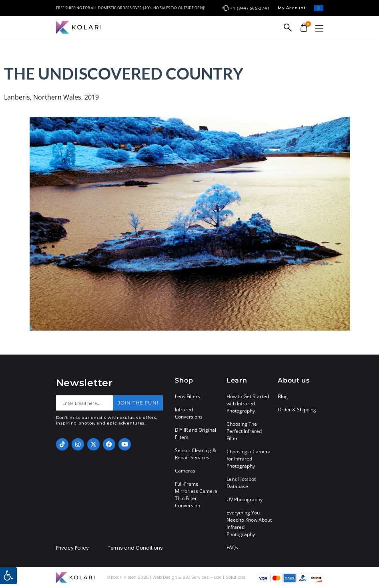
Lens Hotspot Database (241, 483)
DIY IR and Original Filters (196, 434)
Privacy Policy (72, 548)
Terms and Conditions (135, 548)
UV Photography (245, 499)
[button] (319, 28)
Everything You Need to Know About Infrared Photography (249, 523)
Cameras (185, 471)
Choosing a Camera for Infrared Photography (249, 459)
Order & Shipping (297, 410)
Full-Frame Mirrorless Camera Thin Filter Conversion (196, 495)
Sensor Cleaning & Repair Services (196, 454)
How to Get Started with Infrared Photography (248, 404)
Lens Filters (187, 396)
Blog (283, 396)
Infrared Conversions (189, 413)
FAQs (232, 547)
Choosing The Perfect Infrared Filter (244, 431)
